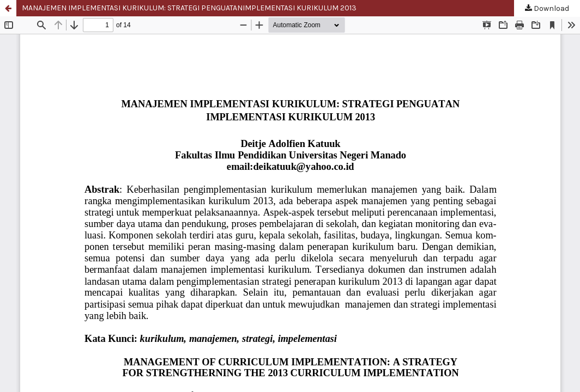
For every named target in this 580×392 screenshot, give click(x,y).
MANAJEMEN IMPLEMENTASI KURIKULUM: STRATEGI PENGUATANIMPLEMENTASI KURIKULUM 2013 (189, 8)
